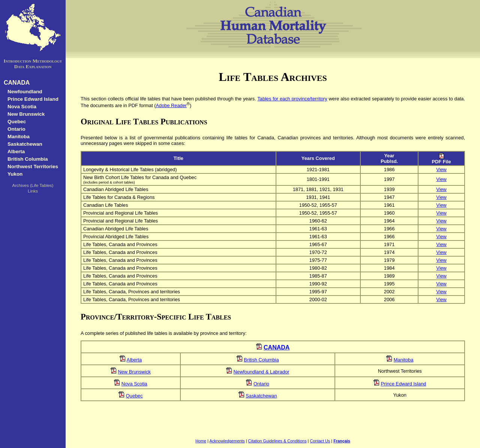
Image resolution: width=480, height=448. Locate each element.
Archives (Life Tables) (33, 185)
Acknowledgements (227, 441)
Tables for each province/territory (292, 99)
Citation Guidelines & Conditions (277, 441)
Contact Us (320, 441)
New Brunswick (26, 114)
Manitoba (19, 137)
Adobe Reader (172, 105)
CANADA (17, 83)
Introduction (17, 61)
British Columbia (28, 159)
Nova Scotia (22, 107)
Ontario (16, 129)
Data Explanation (33, 66)
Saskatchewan (25, 144)
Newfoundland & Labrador (262, 372)
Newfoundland (25, 92)
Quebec (17, 122)
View (441, 169)
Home (201, 441)
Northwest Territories (33, 167)
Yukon (15, 174)
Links (33, 191)
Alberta (16, 152)
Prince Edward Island (33, 99)
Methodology (47, 61)
